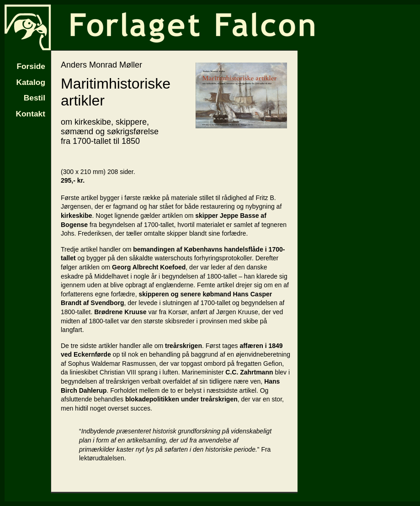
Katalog (31, 82)
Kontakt (31, 114)
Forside (31, 66)
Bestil (35, 98)
